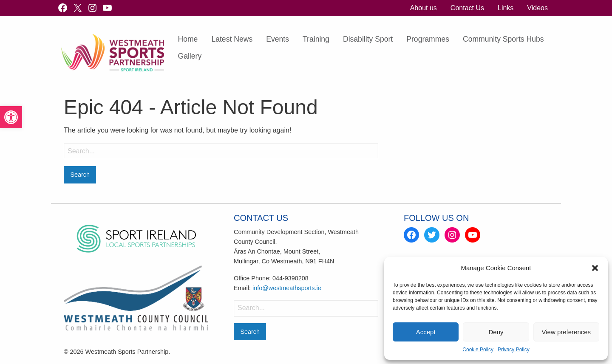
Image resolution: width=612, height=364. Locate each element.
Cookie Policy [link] (478, 350)
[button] (595, 268)
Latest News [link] (232, 39)
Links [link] (506, 8)
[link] (11, 117)
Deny (496, 332)
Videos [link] (537, 8)
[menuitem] (424, 8)
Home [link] (188, 39)
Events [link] (278, 39)
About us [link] (424, 8)
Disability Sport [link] (368, 39)
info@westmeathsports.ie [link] (287, 288)
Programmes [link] (428, 39)
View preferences (567, 332)
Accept (426, 332)
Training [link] (316, 39)
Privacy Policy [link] (514, 350)
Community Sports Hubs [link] (503, 39)
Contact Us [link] (467, 8)
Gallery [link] (190, 56)
